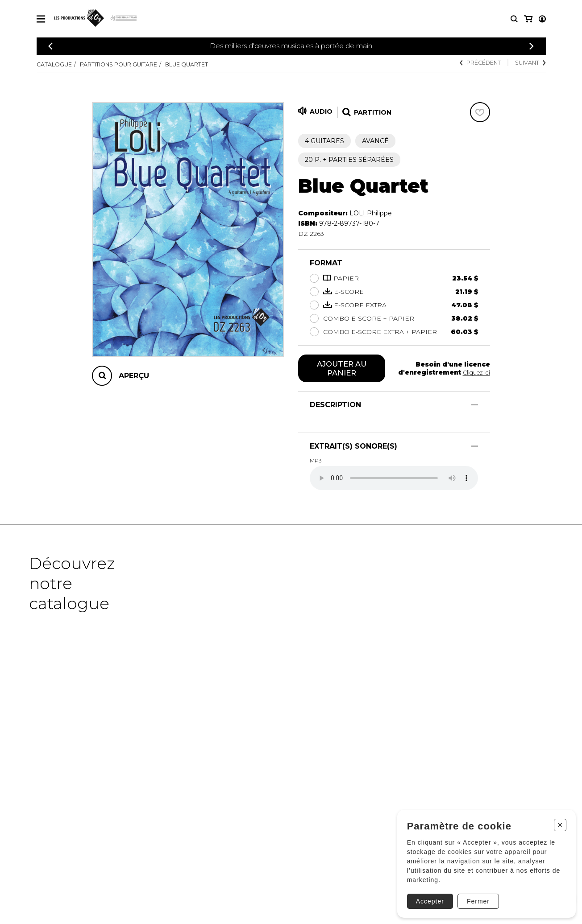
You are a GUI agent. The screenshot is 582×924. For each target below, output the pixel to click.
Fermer (475, 896)
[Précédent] (50, 46)
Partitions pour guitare (131, 64)
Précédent (472, 63)
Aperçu (134, 376)
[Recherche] (514, 19)
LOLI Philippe (371, 213)
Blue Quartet (210, 64)
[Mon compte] (528, 19)
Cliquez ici (475, 373)
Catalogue (57, 64)
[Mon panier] (542, 19)
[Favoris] (480, 112)
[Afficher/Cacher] (475, 406)
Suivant (528, 63)
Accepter (426, 896)
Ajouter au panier (342, 369)
